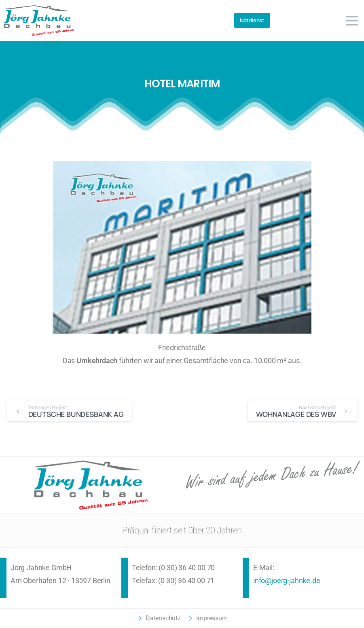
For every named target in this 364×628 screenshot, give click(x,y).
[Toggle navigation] (352, 21)
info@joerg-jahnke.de (287, 581)
